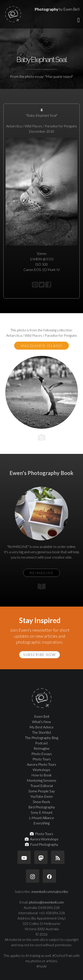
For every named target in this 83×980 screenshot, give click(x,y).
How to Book (42, 775)
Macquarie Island (41, 346)
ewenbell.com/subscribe (50, 891)
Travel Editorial (42, 786)
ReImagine (42, 748)
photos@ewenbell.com (46, 902)
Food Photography (42, 844)
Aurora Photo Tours (42, 764)
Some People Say (42, 791)
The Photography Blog (42, 738)
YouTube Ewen (41, 796)
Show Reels (41, 802)
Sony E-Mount (42, 812)
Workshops (41, 770)
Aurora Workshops (42, 839)
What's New (41, 722)
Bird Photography (42, 807)
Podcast (41, 743)
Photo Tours (42, 759)
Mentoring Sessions (41, 780)
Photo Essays (42, 754)
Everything (41, 823)
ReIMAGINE (42, 573)
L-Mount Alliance (41, 818)
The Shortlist (42, 732)
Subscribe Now (40, 655)
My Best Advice (41, 727)
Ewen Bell (42, 716)
